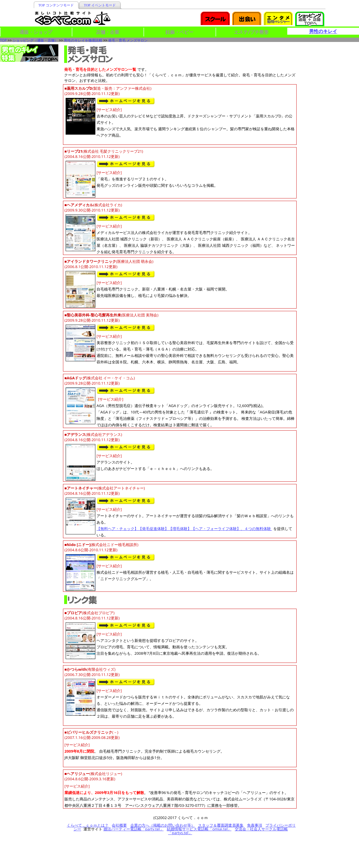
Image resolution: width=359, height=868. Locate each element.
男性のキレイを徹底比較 (83, 40)
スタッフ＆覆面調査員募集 (221, 825)
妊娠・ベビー (179, 32)
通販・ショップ (36, 32)
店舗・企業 (108, 32)
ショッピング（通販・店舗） (35, 40)
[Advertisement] (330, 73)
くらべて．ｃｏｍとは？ (88, 825)
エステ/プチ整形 (251, 32)
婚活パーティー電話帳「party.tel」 (134, 829)
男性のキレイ (323, 31)
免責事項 (255, 825)
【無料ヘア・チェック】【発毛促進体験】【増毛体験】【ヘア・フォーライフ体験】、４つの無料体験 (184, 529)
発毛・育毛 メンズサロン (128, 40)
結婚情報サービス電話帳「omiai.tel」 (199, 829)
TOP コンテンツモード (56, 5)
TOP (3, 40)
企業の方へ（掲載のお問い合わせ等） (163, 825)
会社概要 (119, 825)
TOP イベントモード (100, 5)
